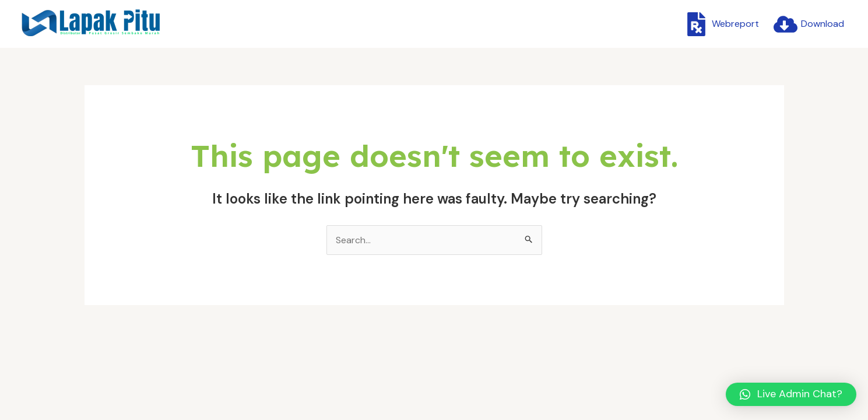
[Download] (809, 24)
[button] (791, 394)
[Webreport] (721, 24)
